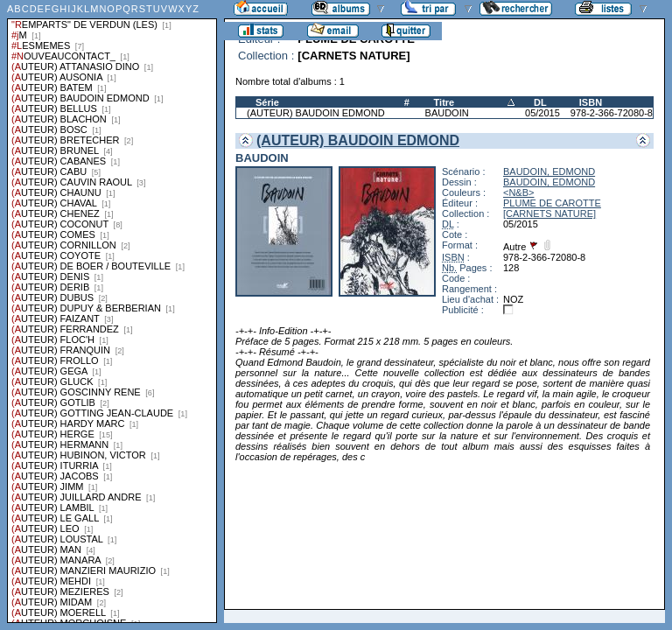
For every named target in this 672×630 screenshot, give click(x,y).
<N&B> (518, 192)
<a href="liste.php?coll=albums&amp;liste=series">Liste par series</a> (112, 311)
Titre (444, 102)
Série (267, 102)
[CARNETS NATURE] (549, 213)
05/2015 (542, 113)
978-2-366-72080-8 (612, 113)
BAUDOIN (447, 113)
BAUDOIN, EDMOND (549, 171)
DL (540, 102)
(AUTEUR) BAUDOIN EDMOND (316, 113)
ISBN (591, 102)
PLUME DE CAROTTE (552, 203)
